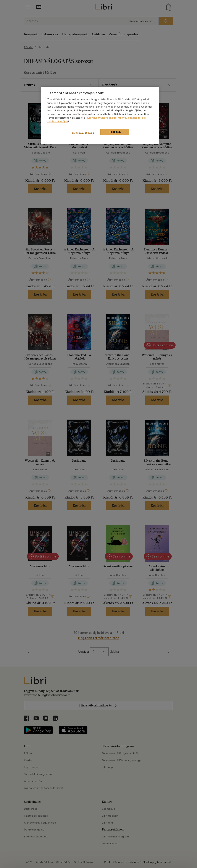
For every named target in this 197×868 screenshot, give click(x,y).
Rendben (115, 132)
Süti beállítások (83, 133)
